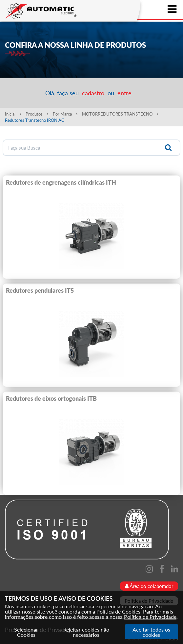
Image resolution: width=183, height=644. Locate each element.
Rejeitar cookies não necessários (86, 632)
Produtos (37, 114)
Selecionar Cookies (26, 632)
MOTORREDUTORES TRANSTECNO (120, 114)
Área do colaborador (149, 586)
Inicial (13, 114)
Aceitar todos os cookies (151, 632)
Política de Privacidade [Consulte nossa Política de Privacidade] (150, 617)
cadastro (93, 93)
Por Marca (65, 114)
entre (124, 93)
